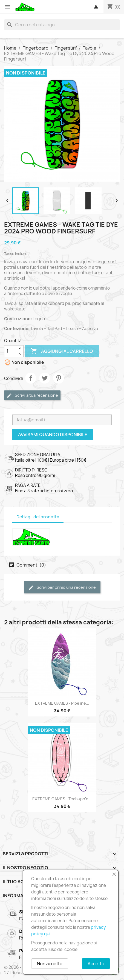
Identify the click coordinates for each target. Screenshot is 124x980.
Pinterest (59, 378)
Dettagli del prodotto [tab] (38, 517)
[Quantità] (11, 351)
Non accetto (50, 964)
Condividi (31, 378)
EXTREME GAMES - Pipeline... (62, 703)
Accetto (96, 964)
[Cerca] (62, 25)
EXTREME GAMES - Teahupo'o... (62, 799)
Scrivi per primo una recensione (62, 588)
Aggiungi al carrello (62, 351)
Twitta (45, 378)
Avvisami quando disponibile (53, 435)
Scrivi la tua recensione (32, 395)
